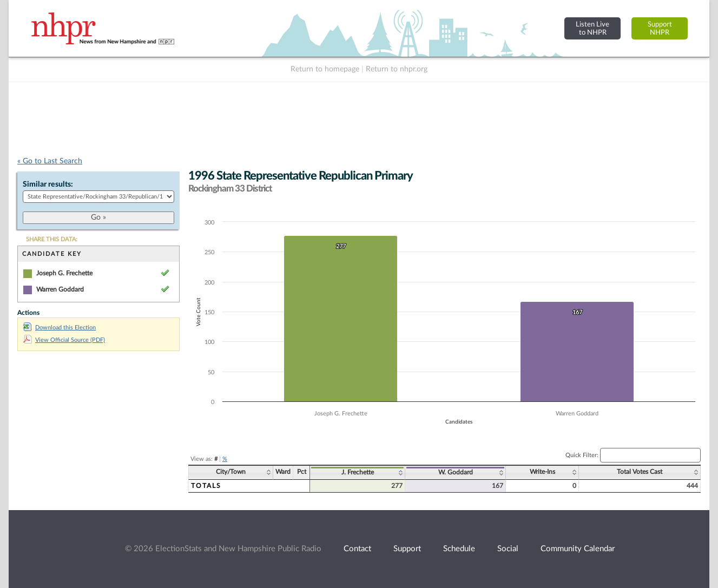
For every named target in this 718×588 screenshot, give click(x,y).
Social (508, 549)
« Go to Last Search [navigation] (50, 161)
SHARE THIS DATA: (52, 239)
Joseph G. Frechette (64, 273)
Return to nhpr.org (397, 69)
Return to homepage (325, 69)
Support (407, 549)
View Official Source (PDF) (64, 340)
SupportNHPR (660, 28)
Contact (357, 549)
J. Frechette (358, 472)
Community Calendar (578, 549)
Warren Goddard (60, 289)
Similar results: (48, 184)
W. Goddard (456, 472)
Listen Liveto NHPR (592, 28)
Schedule (459, 549)
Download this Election (60, 328)
